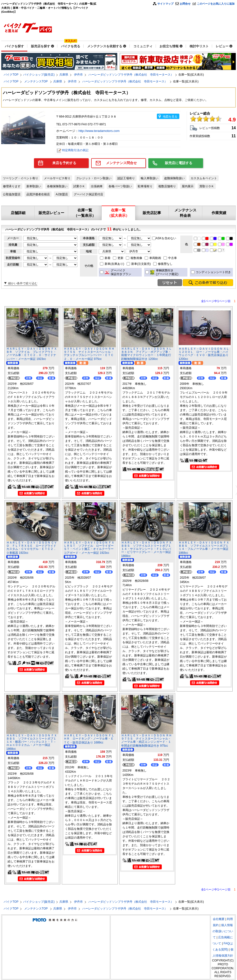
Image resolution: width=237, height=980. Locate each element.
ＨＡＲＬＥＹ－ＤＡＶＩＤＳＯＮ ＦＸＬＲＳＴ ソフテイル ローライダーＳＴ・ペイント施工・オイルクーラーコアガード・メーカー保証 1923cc (89, 548)
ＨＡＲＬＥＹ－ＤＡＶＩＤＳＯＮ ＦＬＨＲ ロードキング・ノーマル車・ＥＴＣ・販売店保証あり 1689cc (89, 739)
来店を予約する (64, 163)
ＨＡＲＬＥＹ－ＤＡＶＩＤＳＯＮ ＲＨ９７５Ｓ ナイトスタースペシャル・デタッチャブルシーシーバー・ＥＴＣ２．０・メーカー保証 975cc (89, 354)
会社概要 (219, 919)
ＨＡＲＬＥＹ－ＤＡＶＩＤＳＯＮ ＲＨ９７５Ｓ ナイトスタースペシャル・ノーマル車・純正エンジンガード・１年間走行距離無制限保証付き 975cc (146, 741)
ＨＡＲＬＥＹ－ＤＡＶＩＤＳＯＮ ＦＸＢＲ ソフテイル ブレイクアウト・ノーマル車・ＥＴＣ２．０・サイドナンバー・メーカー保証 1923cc (32, 354)
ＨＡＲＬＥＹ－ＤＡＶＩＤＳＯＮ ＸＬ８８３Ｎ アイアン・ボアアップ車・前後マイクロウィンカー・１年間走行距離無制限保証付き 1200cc (146, 354)
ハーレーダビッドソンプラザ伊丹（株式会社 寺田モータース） (131, 75)
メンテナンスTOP (36, 81)
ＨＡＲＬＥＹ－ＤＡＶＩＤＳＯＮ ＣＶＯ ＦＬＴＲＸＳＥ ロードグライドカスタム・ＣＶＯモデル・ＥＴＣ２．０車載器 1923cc (32, 548)
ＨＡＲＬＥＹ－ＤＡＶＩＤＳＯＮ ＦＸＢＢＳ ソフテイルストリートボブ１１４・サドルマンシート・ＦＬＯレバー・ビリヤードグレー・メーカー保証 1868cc (146, 549)
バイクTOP (11, 75)
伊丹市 (78, 75)
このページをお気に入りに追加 (216, 4)
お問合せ (185, 4)
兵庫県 (64, 75)
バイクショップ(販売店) (39, 75)
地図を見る (170, 117)
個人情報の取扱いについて (223, 931)
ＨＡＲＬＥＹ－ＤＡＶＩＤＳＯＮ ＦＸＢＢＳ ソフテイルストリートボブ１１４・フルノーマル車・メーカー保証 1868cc (204, 548)
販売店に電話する (179, 163)
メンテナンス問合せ (121, 163)
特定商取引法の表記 (75, 150)
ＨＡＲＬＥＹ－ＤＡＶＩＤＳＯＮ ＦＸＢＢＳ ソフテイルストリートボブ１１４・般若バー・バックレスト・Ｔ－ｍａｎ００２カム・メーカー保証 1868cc (32, 742)
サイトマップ (165, 4)
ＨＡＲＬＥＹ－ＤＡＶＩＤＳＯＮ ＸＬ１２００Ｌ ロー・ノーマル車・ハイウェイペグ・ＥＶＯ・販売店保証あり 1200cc (204, 354)
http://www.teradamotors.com (99, 131)
